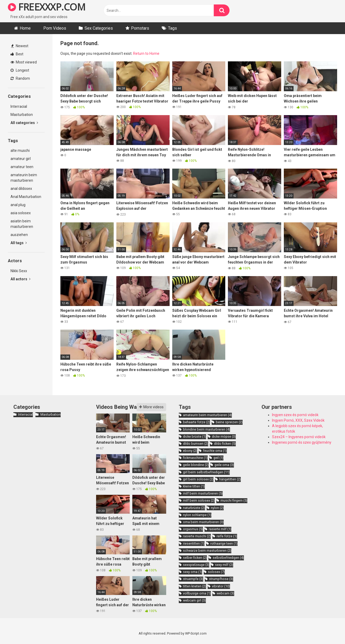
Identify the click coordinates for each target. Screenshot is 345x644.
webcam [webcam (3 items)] (225, 593)
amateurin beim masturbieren (24, 178)
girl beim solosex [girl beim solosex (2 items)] (198, 479)
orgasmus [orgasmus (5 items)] (193, 529)
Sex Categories (99, 28)
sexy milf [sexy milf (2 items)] (224, 565)
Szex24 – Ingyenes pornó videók (299, 437)
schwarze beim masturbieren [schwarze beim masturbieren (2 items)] (207, 551)
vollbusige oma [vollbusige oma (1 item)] (197, 593)
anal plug (18, 205)
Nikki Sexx (19, 271)
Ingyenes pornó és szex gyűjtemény (302, 442)
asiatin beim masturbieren (22, 224)
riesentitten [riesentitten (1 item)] (194, 543)
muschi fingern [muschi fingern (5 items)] (234, 500)
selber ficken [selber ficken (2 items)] (195, 558)
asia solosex (21, 213)
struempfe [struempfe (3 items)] (193, 579)
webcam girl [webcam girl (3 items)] (194, 600)
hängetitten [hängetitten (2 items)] (230, 479)
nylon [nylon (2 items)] (217, 508)
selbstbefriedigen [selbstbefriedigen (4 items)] (228, 558)
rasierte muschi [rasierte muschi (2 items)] (197, 536)
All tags (19, 243)
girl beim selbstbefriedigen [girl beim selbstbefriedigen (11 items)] (206, 472)
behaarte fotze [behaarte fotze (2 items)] (197, 422)
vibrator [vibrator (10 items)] (221, 586)
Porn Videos (55, 28)
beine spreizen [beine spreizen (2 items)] (229, 422)
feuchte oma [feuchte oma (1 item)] (215, 451)
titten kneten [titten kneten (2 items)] (195, 586)
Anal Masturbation (26, 197)
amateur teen (22, 167)
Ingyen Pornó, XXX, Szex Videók (298, 420)
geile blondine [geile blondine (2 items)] (196, 465)
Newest (20, 46)
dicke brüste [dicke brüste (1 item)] (195, 436)
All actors (20, 279)
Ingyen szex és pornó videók (295, 415)
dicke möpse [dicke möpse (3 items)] (224, 436)
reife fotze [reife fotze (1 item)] (227, 536)
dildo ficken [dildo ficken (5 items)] (225, 444)
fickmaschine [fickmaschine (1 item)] (195, 458)
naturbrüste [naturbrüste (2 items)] (194, 508)
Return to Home (146, 53)
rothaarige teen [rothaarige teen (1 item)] (224, 543)
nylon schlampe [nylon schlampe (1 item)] (197, 515)
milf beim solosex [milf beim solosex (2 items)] (199, 500)
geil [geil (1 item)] (218, 458)
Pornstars (140, 28)
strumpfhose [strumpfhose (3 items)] (221, 579)
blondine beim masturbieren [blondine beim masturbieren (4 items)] (207, 429)
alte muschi (20, 151)
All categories (24, 123)
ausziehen (19, 235)
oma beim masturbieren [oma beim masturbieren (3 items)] (203, 522)
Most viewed (24, 62)
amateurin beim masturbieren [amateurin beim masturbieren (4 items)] (207, 415)
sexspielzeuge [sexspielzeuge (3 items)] (196, 565)
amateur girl (21, 159)
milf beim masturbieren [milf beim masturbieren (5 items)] (203, 493)
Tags (172, 28)
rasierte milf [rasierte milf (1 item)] (220, 529)
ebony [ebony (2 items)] (190, 451)
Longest (20, 70)
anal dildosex (21, 189)
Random (20, 78)
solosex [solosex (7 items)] (216, 572)
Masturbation (22, 115)
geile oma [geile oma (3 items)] (224, 465)
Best (17, 54)
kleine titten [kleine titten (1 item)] (194, 486)
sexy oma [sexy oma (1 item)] (193, 572)
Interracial (19, 106)
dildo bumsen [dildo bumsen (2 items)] (196, 444)
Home (25, 28)
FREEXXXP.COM (47, 7)
